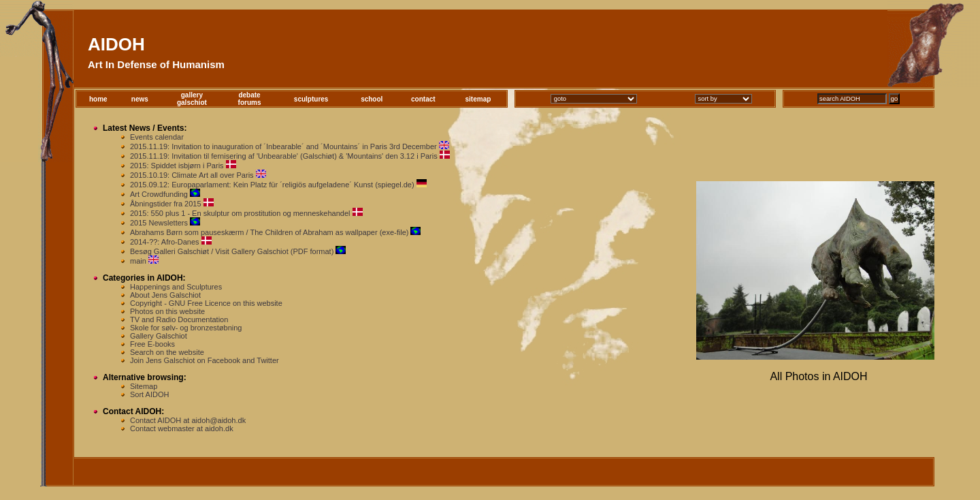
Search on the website (167, 352)
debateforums (250, 99)
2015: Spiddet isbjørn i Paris (177, 166)
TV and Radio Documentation (179, 319)
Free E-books (152, 344)
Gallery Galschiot (159, 336)
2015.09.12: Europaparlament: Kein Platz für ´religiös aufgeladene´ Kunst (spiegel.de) (272, 185)
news (140, 99)
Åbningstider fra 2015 (166, 204)
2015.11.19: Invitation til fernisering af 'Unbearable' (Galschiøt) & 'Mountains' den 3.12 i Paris (284, 156)
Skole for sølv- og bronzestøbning (186, 328)
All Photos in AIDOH (818, 376)
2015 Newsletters (159, 223)
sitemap (478, 99)
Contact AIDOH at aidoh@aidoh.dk (188, 420)
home (98, 99)
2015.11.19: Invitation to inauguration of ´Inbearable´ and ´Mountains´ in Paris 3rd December (283, 146)
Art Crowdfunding (159, 194)
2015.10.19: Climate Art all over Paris (192, 175)
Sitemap (144, 386)
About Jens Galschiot (165, 295)
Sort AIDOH (149, 394)
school (372, 99)
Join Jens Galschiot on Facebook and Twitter (205, 360)
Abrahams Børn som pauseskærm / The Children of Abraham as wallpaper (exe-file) (269, 232)
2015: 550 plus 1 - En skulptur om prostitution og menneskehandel (240, 213)
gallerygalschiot (192, 99)
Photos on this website (167, 311)
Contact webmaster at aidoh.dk (182, 428)
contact (423, 99)
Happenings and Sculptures (176, 287)
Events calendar (157, 137)
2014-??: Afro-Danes (165, 242)
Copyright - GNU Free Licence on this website (206, 303)
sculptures (311, 99)
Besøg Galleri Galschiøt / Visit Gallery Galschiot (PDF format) (232, 251)
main (138, 261)
